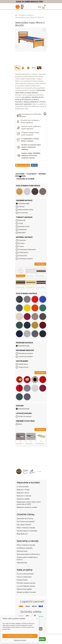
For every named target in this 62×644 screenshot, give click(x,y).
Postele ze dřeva (26, 15)
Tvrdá (21, 223)
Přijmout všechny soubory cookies (20, 636)
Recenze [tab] (42, 174)
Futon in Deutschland (25, 574)
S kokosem (23, 256)
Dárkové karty (22, 551)
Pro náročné (23, 213)
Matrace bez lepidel (24, 589)
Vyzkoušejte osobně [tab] (25, 179)
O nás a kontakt (23, 487)
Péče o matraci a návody (26, 528)
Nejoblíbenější (24, 204)
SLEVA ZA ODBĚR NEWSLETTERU (29, 2)
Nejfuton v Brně (23, 493)
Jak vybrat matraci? (24, 525)
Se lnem (21, 243)
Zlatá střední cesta (26, 210)
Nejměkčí (22, 233)
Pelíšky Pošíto (22, 580)
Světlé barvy (23, 364)
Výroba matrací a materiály (27, 531)
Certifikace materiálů (25, 548)
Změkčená (22, 230)
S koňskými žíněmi (25, 259)
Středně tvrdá (24, 226)
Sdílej (34, 165)
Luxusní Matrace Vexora (26, 586)
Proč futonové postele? (26, 522)
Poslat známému (23, 165)
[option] (31, 40)
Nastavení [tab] (20, 174)
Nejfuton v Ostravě (24, 496)
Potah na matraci (25, 416)
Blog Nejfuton (22, 534)
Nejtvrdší (22, 220)
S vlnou (21, 246)
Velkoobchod (22, 563)
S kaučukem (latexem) (27, 249)
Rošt (20, 424)
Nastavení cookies (20, 640)
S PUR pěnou (23, 253)
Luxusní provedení (25, 357)
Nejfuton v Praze (23, 490)
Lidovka (21, 207)
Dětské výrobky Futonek (26, 592)
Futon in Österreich (24, 577)
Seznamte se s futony (25, 519)
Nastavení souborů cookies (27, 507)
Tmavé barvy (23, 367)
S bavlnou (22, 240)
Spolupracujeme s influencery (28, 554)
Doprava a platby (23, 499)
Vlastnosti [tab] (31, 174)
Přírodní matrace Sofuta (26, 583)
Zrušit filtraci (40, 264)
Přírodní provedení (26, 353)
